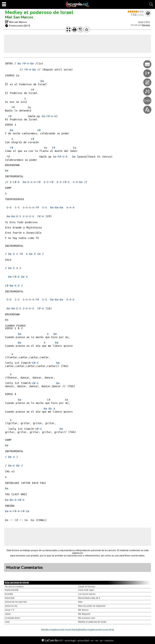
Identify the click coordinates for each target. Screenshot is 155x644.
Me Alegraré (84, 614)
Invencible (10, 598)
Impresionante (12, 590)
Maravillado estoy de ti (89, 598)
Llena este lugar (86, 590)
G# (39, 130)
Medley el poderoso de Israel (39, 12)
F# (24, 64)
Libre (7, 622)
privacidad (83, 640)
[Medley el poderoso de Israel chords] (60, 630)
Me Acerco (83, 610)
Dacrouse (146, 25)
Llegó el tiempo (87, 587)
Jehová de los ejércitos (16, 602)
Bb (50, 409)
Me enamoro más (87, 618)
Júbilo (8, 614)
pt (101, 640)
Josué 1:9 (9, 610)
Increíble (9, 594)
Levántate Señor (12, 618)
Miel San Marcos (19, 17)
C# (15, 182)
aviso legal (70, 640)
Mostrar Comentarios (24, 567)
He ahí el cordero (14, 587)
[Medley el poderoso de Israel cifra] (96, 630)
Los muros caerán (87, 594)
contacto (109, 640)
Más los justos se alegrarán (92, 606)
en (97, 640)
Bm (19, 64)
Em (29, 107)
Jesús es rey (11, 606)
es (92, 640)
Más (80, 602)
